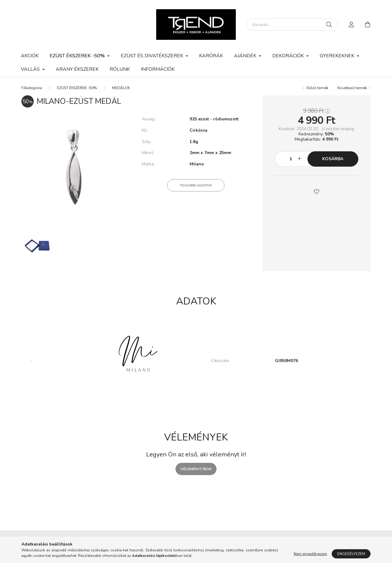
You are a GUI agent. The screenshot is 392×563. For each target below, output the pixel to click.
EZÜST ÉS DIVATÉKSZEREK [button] (153, 56)
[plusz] (300, 159)
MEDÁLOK (121, 88)
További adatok (196, 185)
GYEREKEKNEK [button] (338, 56)
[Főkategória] (32, 88)
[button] (316, 191)
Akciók (30, 56)
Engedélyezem (351, 554)
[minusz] (283, 159)
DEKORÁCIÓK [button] (289, 56)
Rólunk (120, 69)
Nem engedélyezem (310, 554)
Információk (158, 69)
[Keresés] (292, 25)
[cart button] (367, 25)
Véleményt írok (196, 469)
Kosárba (333, 159)
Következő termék (352, 88)
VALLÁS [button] (31, 69)
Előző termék (317, 88)
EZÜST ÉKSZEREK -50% (77, 88)
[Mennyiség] (291, 159)
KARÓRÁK (211, 56)
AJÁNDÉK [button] (246, 56)
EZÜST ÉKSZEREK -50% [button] (78, 56)
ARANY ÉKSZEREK (77, 69)
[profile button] (352, 25)
